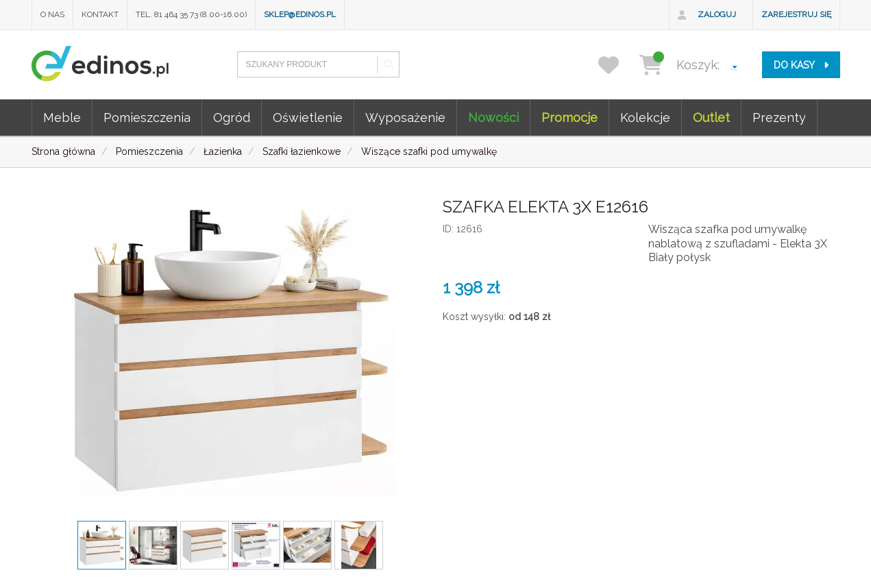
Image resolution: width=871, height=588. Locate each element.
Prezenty (779, 118)
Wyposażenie (405, 118)
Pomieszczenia (147, 118)
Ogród (232, 118)
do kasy (801, 65)
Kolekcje (645, 118)
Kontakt (100, 14)
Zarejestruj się (796, 14)
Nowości (493, 118)
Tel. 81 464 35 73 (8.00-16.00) (191, 14)
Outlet (711, 118)
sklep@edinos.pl (300, 14)
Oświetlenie (308, 118)
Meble (62, 118)
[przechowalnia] (617, 65)
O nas (52, 14)
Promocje (569, 118)
